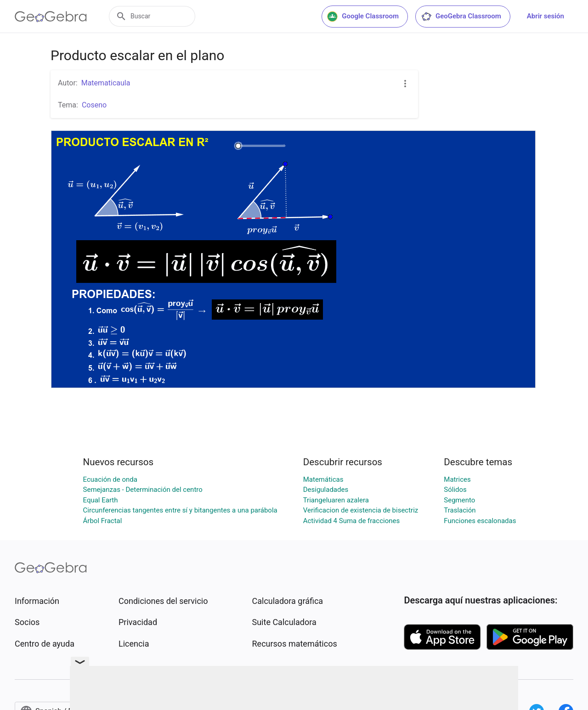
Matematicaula (106, 83)
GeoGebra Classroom (461, 17)
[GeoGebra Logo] (51, 17)
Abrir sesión (546, 16)
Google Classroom (363, 17)
